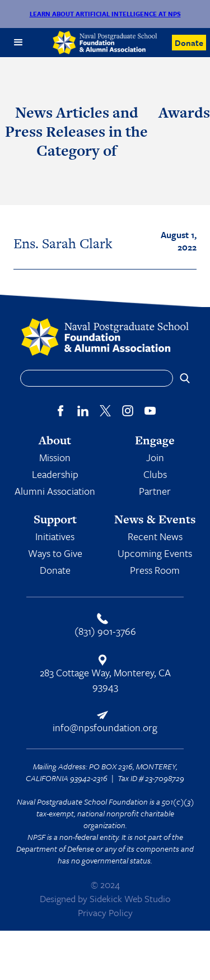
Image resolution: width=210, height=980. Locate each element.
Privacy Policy (105, 912)
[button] (18, 43)
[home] (105, 43)
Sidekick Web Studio (130, 898)
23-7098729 (165, 778)
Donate (189, 43)
